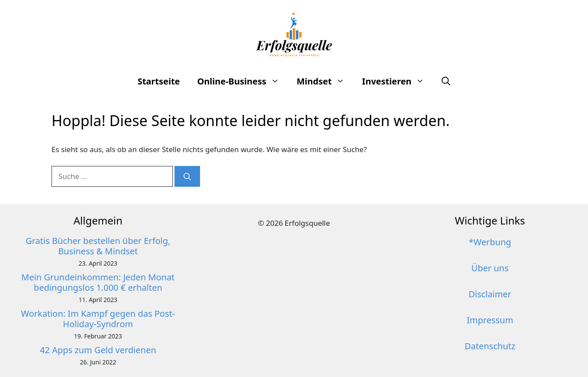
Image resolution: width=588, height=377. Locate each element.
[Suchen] (187, 176)
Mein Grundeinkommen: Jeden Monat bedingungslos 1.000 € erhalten (98, 282)
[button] (446, 81)
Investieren (397, 81)
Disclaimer (490, 294)
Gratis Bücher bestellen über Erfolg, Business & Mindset (98, 246)
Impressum (490, 320)
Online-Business (243, 81)
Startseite (159, 81)
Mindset (325, 81)
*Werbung (490, 242)
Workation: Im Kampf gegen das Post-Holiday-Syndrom (98, 319)
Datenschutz (490, 346)
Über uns (490, 268)
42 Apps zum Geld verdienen (98, 350)
